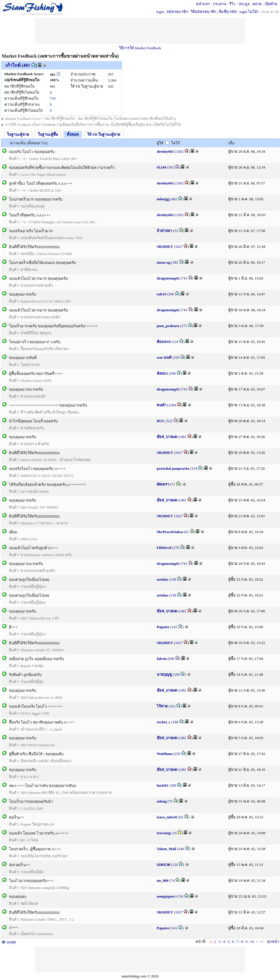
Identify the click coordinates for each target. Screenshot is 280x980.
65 (181, 817)
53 (176, 231)
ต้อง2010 (164, 342)
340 (181, 849)
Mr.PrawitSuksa (170, 532)
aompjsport (166, 896)
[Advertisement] (140, 31)
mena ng (164, 262)
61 (187, 532)
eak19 (162, 294)
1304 (172, 405)
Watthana (165, 754)
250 (177, 357)
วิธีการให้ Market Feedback (140, 48)
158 (173, 579)
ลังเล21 (162, 373)
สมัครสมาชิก (177, 12)
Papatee (163, 627)
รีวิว (232, 4)
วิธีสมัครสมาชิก (203, 12)
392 (176, 262)
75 (171, 801)
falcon (162, 659)
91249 (162, 167)
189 (173, 785)
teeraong (164, 833)
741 (184, 278)
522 (170, 421)
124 (176, 342)
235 (178, 754)
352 (173, 706)
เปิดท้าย (271, 4)
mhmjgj (163, 199)
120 (175, 865)
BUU (161, 421)
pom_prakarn (168, 326)
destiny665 (165, 151)
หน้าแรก (203, 4)
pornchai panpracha (173, 468)
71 (173, 484)
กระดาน (220, 4)
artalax (163, 579)
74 (172, 880)
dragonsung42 (168, 278)
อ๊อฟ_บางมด (167, 437)
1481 (183, 437)
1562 (180, 151)
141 (175, 627)
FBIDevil (164, 548)
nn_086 (163, 880)
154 (195, 468)
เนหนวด (163, 865)
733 (53, 98)
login (160, 12)
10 (175, 833)
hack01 (163, 785)
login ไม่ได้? (249, 12)
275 (184, 326)
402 (175, 199)
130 (180, 896)
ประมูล (244, 4)
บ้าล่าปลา (164, 231)
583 (171, 167)
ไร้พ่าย (162, 706)
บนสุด (9, 942)
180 (176, 722)
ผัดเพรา (163, 484)
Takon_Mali (166, 849)
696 (172, 659)
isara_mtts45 (167, 817)
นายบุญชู (165, 674)
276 (176, 548)
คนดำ (162, 405)
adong (162, 801)
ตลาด (257, 4)
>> (262, 942)
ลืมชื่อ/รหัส (228, 12)
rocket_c (164, 722)
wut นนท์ (164, 357)
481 (27, 65)
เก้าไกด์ (13, 65)
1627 (179, 247)
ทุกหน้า (273, 942)
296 (171, 294)
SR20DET (165, 247)
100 (173, 373)
